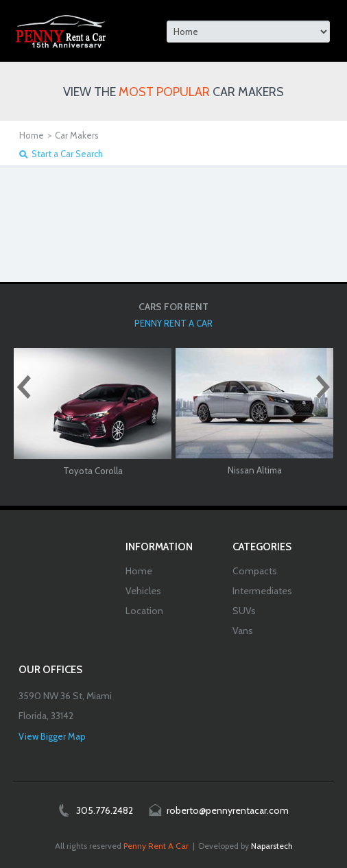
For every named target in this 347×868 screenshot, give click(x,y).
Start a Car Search (67, 154)
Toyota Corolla (93, 471)
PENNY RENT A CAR (173, 323)
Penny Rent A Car (156, 846)
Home (32, 135)
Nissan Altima (255, 470)
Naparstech (272, 846)
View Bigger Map (52, 736)
